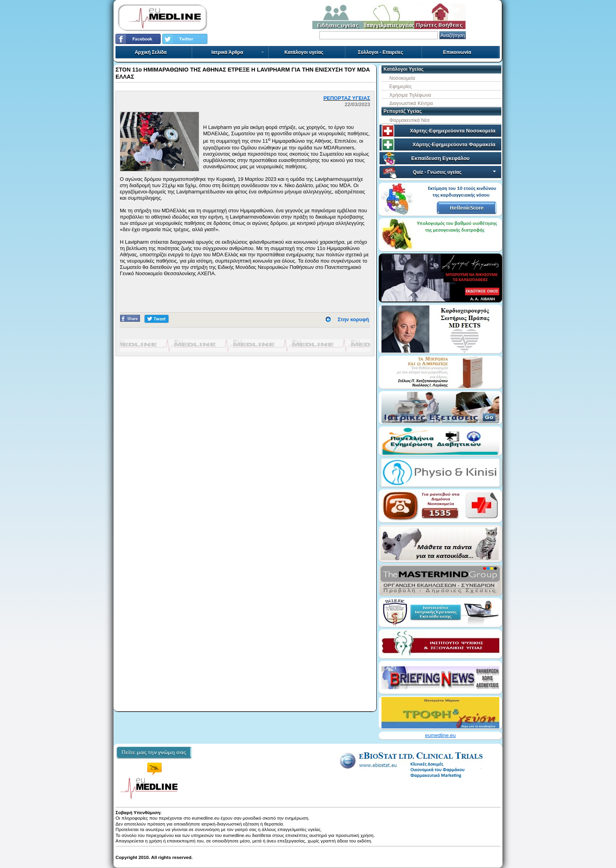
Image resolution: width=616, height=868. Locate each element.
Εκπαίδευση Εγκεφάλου (440, 158)
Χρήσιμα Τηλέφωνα (410, 95)
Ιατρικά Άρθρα (238, 52)
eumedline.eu (440, 735)
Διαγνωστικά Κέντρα (411, 103)
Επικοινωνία (457, 52)
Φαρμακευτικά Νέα (409, 120)
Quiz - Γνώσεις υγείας (455, 172)
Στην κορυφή (354, 319)
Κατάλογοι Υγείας (403, 69)
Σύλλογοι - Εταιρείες (380, 52)
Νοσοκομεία (402, 78)
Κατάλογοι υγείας (304, 52)
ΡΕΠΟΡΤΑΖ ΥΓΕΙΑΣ (347, 98)
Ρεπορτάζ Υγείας (403, 111)
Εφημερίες (401, 86)
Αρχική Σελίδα (151, 52)
